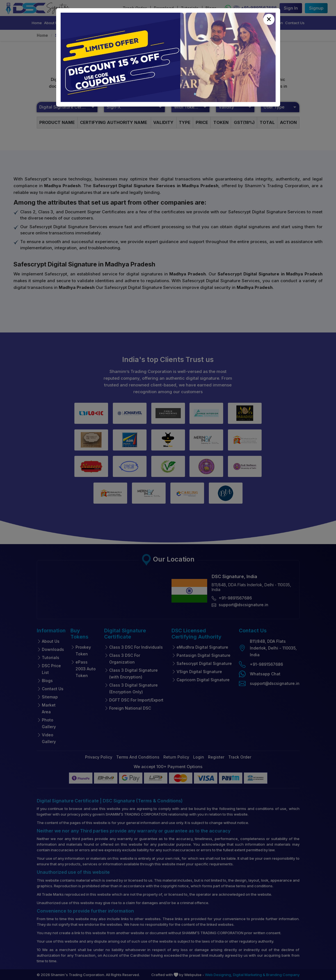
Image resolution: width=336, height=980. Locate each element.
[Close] (269, 19)
